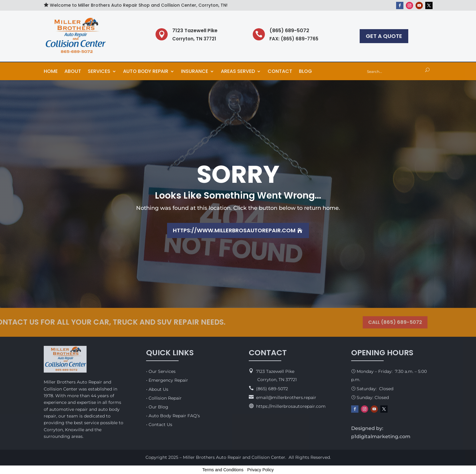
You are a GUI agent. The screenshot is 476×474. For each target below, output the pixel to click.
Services (99, 72)
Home (51, 72)
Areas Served (238, 72)
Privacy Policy (260, 470)
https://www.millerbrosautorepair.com (234, 230)
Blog (305, 72)
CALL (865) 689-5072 (391, 322)
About (73, 72)
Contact (280, 72)
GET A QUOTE (384, 36)
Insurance (195, 72)
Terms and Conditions (223, 470)
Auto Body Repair (146, 72)
